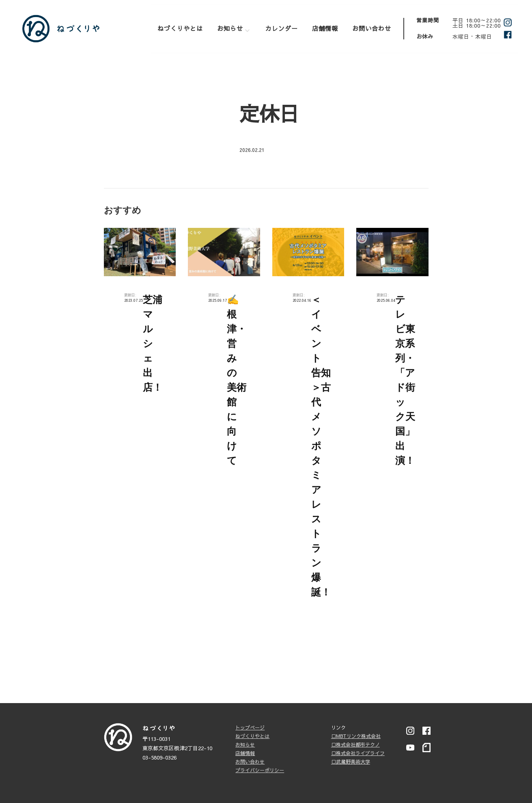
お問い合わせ (372, 28)
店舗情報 (325, 28)
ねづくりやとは (180, 28)
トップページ (250, 727)
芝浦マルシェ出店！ (153, 343)
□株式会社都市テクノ (355, 745)
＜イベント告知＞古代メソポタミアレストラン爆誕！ (321, 446)
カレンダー (282, 28)
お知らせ (230, 28)
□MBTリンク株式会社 (356, 736)
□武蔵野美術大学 (351, 762)
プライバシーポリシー (260, 770)
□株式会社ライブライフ (358, 753)
